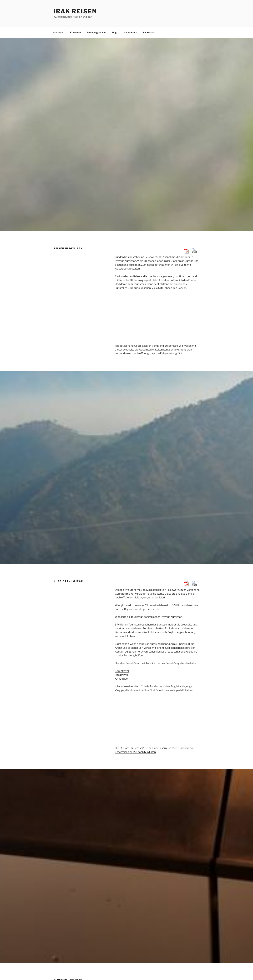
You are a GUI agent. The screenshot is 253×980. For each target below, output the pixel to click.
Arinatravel (122, 679)
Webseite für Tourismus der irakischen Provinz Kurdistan (149, 617)
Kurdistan (75, 32)
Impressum (149, 32)
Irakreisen (59, 32)
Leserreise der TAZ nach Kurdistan (135, 752)
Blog (114, 32)
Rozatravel (121, 675)
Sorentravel (122, 671)
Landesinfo (130, 32)
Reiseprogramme (96, 32)
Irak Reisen (75, 11)
